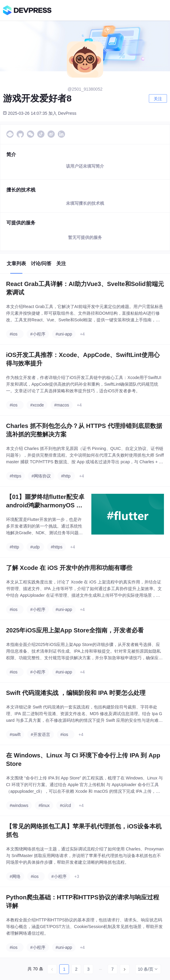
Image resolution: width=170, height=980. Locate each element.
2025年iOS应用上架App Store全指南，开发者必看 (75, 630)
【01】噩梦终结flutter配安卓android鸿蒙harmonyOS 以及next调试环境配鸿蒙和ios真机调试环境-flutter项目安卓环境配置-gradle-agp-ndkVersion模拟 (45, 501)
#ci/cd (65, 805)
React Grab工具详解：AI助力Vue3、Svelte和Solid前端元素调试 (85, 288)
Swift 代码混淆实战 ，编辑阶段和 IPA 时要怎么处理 (76, 693)
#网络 (15, 876)
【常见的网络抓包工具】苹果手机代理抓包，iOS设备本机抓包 (84, 831)
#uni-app (64, 334)
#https (15, 476)
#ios (14, 334)
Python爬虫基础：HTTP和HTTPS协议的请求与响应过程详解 (83, 901)
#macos (62, 405)
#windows (19, 805)
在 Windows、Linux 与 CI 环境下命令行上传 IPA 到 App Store (83, 760)
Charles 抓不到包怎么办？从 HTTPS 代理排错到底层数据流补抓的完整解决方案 (84, 430)
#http (66, 476)
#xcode (37, 405)
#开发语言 (41, 734)
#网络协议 (41, 476)
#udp (35, 547)
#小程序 (38, 334)
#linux (44, 805)
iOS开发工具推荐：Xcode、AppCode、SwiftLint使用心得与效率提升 (83, 359)
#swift (15, 734)
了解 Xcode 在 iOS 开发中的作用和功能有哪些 (69, 568)
